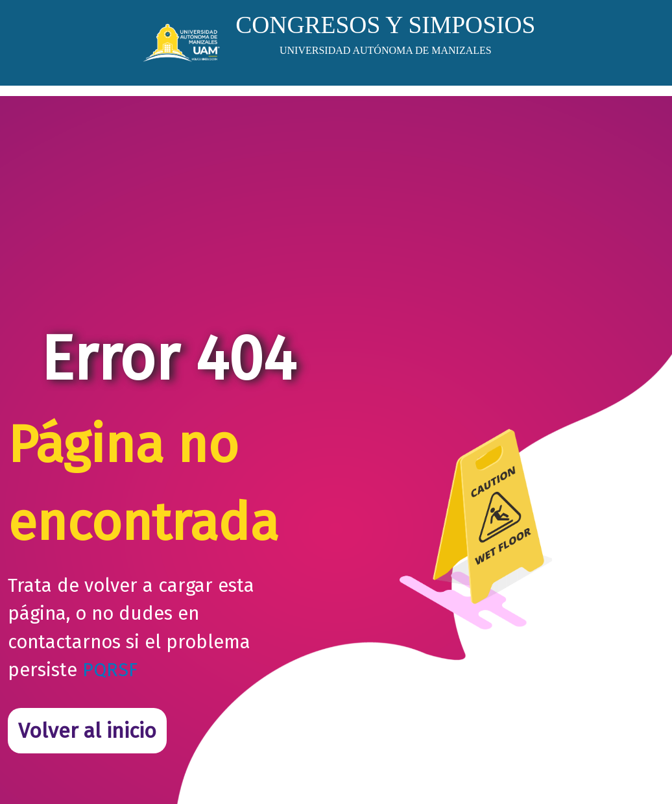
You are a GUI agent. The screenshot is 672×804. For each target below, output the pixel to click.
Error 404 (168, 359)
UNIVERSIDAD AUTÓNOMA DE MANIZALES (386, 50)
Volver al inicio (87, 731)
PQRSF (110, 670)
